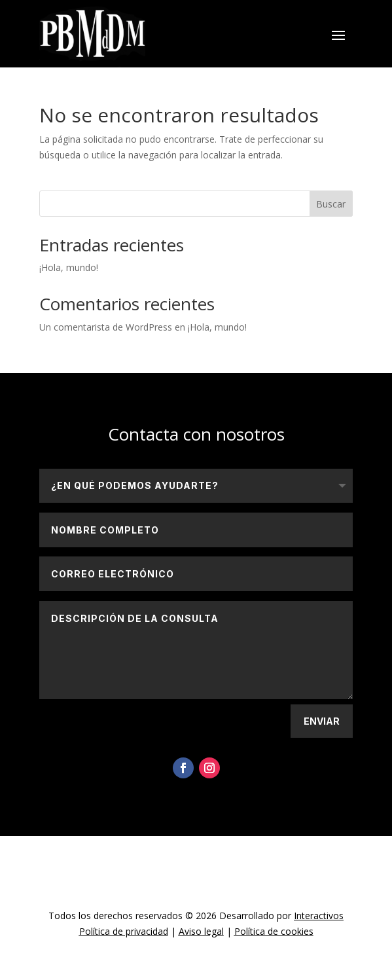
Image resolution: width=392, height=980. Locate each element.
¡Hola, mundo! (69, 267)
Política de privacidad (124, 931)
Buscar (331, 204)
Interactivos (319, 916)
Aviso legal (201, 931)
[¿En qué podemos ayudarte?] (196, 486)
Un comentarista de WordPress (106, 327)
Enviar (322, 721)
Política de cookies (274, 931)
